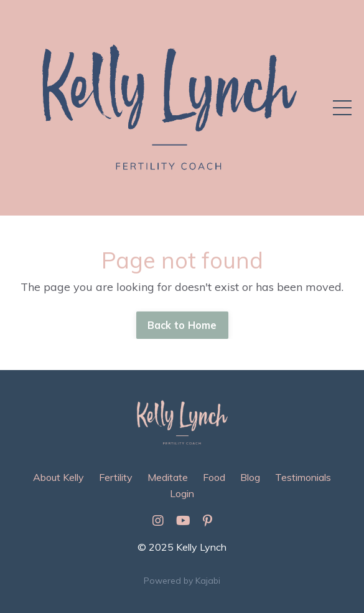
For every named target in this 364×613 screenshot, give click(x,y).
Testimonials (303, 477)
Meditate (168, 477)
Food (214, 477)
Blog (250, 477)
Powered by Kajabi (182, 581)
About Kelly (58, 477)
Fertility (116, 477)
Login (182, 493)
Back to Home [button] (182, 325)
